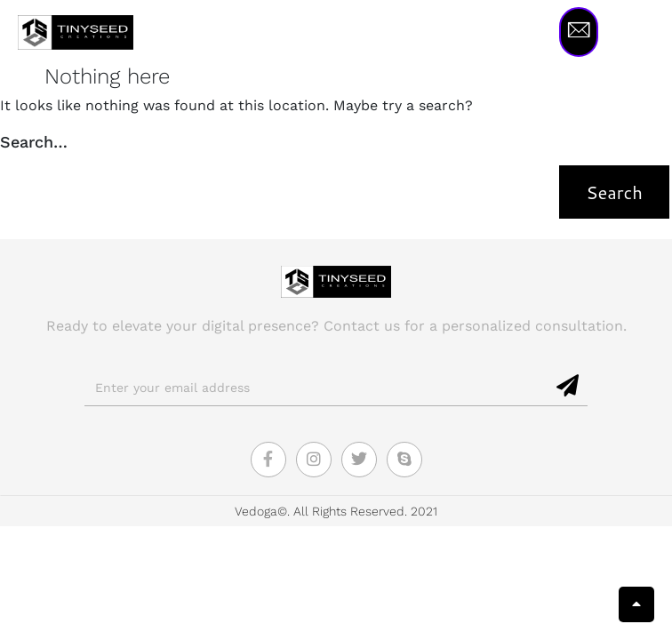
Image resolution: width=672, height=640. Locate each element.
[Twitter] (359, 460)
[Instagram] (314, 460)
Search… (34, 142)
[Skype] (404, 460)
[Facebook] (268, 460)
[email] (317, 388)
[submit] (568, 387)
